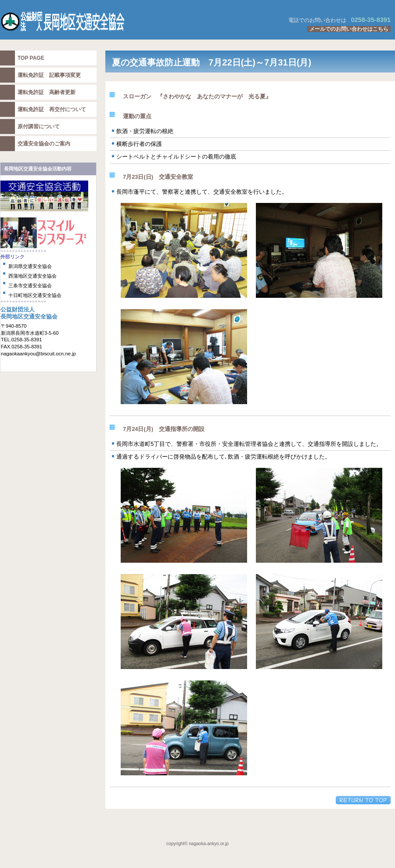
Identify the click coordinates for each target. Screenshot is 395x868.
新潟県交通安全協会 (30, 266)
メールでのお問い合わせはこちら (349, 29)
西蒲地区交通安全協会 (32, 276)
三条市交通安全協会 (30, 286)
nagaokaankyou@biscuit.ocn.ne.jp (38, 354)
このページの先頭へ (363, 800)
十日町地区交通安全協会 (35, 295)
